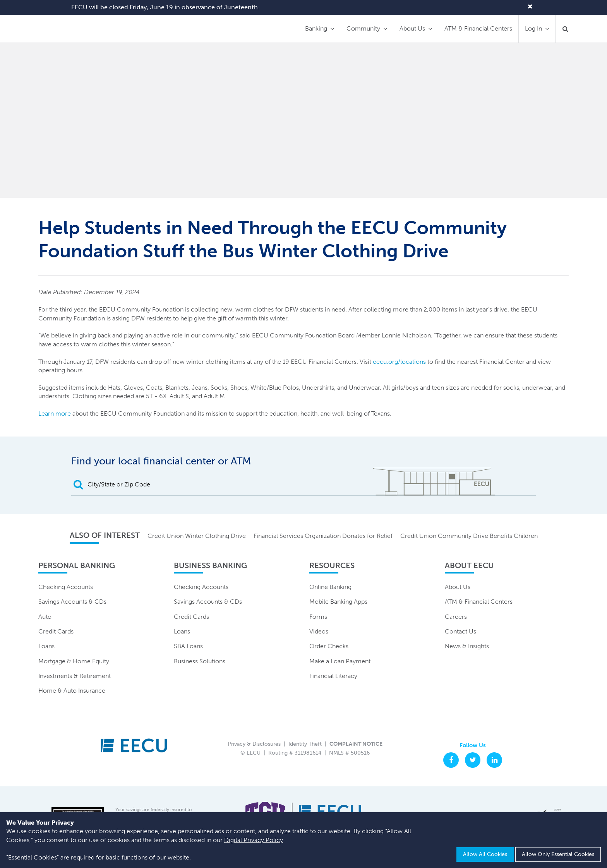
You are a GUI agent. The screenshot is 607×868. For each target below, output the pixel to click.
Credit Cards (56, 631)
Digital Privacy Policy (254, 840)
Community (363, 28)
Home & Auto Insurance (72, 691)
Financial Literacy (333, 676)
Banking (316, 28)
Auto (45, 617)
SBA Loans (188, 646)
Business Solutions (200, 661)
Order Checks (329, 646)
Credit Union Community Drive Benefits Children (469, 536)
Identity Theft (305, 744)
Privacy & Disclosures (254, 744)
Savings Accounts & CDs (72, 602)
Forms (318, 617)
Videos (319, 631)
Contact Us (460, 631)
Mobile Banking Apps (338, 602)
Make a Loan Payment (340, 661)
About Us (412, 28)
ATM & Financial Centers (478, 28)
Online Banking (330, 587)
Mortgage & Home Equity (74, 661)
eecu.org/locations (399, 362)
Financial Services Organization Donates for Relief (323, 536)
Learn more (55, 413)
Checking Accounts (66, 587)
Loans (46, 646)
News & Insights (467, 646)
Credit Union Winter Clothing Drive (197, 536)
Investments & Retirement (75, 676)
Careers (456, 617)
